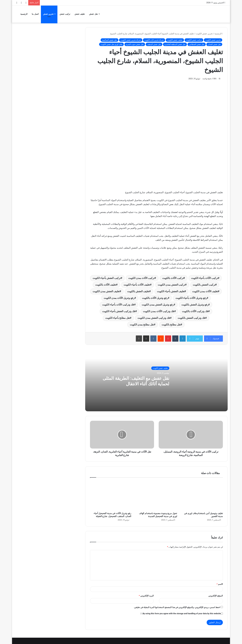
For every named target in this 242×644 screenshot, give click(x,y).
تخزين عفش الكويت (204, 34)
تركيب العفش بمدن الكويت (171, 285)
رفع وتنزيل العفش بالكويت (195, 305)
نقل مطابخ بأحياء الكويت (118, 318)
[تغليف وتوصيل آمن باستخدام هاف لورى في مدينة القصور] (202, 496)
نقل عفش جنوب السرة (135, 44)
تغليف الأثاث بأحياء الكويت (137, 285)
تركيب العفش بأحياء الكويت (107, 278)
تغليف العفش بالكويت (138, 291)
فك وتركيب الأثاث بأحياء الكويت (118, 305)
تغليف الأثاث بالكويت (106, 285)
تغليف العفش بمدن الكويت (106, 291)
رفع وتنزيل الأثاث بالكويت (155, 298)
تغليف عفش (80, 14)
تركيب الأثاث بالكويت (173, 278)
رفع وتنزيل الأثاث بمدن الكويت (119, 298)
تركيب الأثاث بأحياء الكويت (204, 278)
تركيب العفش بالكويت (204, 285)
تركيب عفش (65, 14)
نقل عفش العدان (214, 44)
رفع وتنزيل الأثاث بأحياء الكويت (191, 298)
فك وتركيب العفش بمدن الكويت (154, 318)
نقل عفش (93, 14)
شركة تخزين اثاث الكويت (154, 40)
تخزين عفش (48, 14)
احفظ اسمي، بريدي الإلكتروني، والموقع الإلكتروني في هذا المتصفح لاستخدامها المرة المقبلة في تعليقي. (177, 607)
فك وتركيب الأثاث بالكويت (195, 311)
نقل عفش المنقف (154, 44)
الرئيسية (24, 14)
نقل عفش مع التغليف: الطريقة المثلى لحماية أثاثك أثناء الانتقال (134, 381)
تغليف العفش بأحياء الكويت (171, 291)
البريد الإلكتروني (146, 596)
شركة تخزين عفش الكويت (131, 40)
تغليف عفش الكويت (175, 40)
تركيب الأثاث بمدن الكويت (141, 278)
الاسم (220, 584)
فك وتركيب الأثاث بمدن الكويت (159, 311)
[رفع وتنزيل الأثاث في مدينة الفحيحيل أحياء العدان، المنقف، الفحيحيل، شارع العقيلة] (111, 496)
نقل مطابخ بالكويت (171, 325)
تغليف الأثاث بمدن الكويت (205, 291)
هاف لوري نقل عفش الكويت (111, 44)
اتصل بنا (35, 14)
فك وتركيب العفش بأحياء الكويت (119, 311)
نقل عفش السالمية (110, 40)
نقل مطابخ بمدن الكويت (142, 325)
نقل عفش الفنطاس (197, 44)
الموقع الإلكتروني (216, 596)
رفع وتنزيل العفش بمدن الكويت (158, 305)
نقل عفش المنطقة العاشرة (175, 44)
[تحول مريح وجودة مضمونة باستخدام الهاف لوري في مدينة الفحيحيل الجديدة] (156, 496)
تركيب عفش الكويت (194, 40)
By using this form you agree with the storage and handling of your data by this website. (181, 613)
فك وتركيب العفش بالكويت (191, 318)
